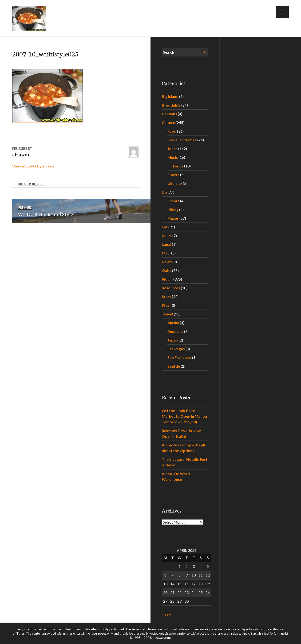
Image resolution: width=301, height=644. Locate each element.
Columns (169, 114)
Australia (175, 331)
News (167, 262)
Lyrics (178, 166)
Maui (166, 253)
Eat (165, 227)
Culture (168, 122)
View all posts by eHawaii (34, 166)
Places (173, 218)
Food (172, 131)
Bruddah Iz (171, 105)
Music (173, 157)
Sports (173, 175)
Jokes (172, 149)
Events (173, 201)
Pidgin (167, 279)
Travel (167, 314)
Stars (166, 296)
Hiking (173, 209)
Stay (166, 305)
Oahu (167, 270)
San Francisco (179, 357)
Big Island (170, 96)
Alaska (173, 323)
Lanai (166, 244)
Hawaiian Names (182, 140)
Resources (171, 288)
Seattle (174, 366)
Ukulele (174, 183)
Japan (173, 340)
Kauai (167, 236)
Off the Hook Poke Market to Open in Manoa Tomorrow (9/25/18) (184, 416)
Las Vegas (176, 349)
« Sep (166, 614)
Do (164, 192)
